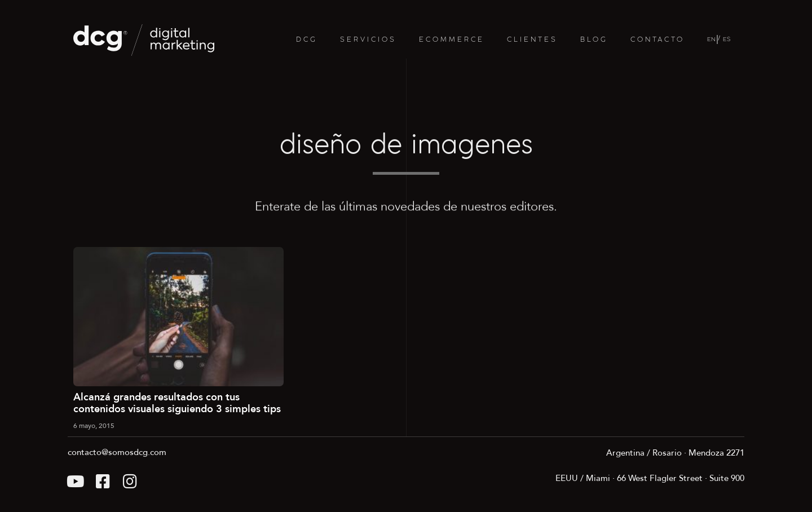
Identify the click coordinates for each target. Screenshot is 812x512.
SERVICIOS (368, 40)
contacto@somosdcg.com (117, 452)
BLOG (594, 40)
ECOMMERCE (452, 40)
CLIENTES (532, 40)
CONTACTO (657, 40)
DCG (307, 40)
